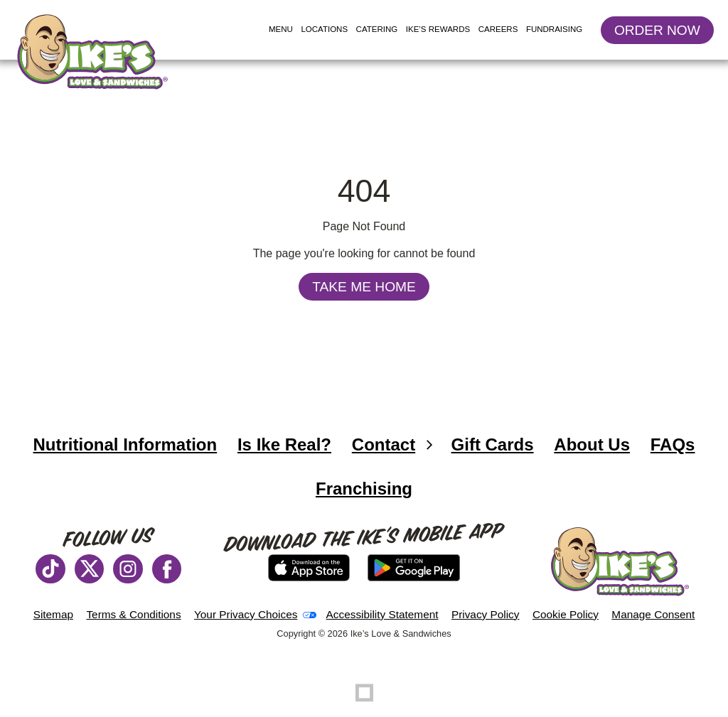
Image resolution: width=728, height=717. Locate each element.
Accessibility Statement (382, 614)
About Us (592, 444)
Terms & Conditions (133, 614)
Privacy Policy (486, 614)
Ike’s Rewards (438, 29)
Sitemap (53, 614)
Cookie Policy (566, 614)
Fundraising (554, 29)
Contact (384, 444)
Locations (326, 30)
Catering (377, 29)
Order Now (664, 33)
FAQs (673, 444)
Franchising (369, 495)
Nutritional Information (130, 451)
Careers (498, 29)
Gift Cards (493, 444)
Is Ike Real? (284, 444)
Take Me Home (364, 287)
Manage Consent (653, 614)
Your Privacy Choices (246, 614)
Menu (281, 29)
